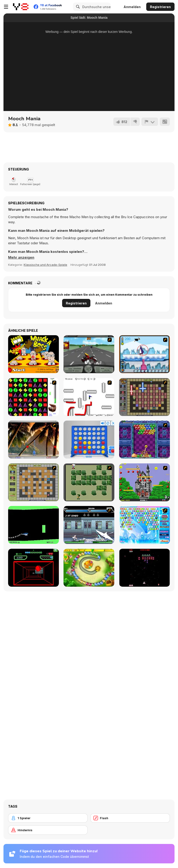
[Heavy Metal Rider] (89, 354)
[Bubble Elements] (145, 525)
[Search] (77, 7)
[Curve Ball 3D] (33, 568)
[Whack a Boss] (33, 354)
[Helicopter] (33, 525)
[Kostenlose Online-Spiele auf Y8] (21, 7)
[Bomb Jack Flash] (145, 482)
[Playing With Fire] (33, 482)
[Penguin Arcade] (145, 354)
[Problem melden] (150, 122)
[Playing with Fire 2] (145, 397)
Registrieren (160, 7)
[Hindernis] (48, 830)
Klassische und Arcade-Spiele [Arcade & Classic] (45, 265)
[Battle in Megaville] (89, 525)
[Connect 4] (89, 440)
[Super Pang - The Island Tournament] (33, 440)
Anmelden (132, 7)
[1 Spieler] (48, 818)
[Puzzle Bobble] (145, 440)
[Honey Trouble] (89, 568)
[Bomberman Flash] (89, 482)
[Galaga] (145, 568)
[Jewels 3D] (33, 397)
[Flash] (130, 818)
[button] (21, 257)
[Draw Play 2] (89, 397)
